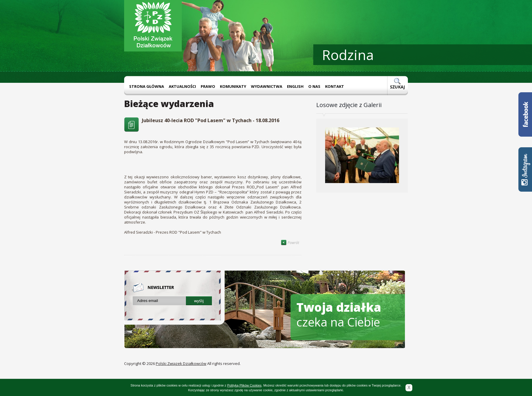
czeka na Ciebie (339, 315)
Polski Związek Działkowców (181, 363)
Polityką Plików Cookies (244, 385)
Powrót (290, 243)
